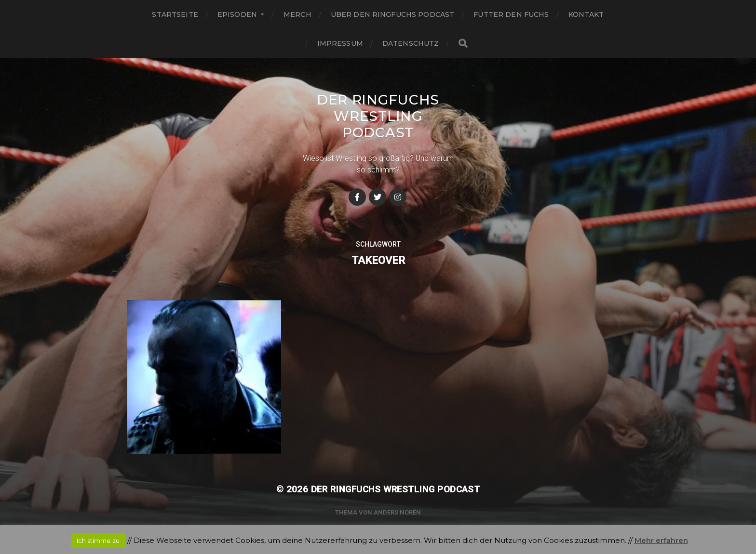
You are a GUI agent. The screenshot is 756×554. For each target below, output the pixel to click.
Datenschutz (411, 43)
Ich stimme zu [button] (98, 541)
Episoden (237, 14)
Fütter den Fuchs (511, 14)
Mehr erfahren (661, 540)
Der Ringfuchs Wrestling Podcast (378, 116)
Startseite (175, 14)
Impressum (340, 43)
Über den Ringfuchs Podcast (393, 14)
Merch (297, 14)
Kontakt (586, 14)
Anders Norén (397, 512)
